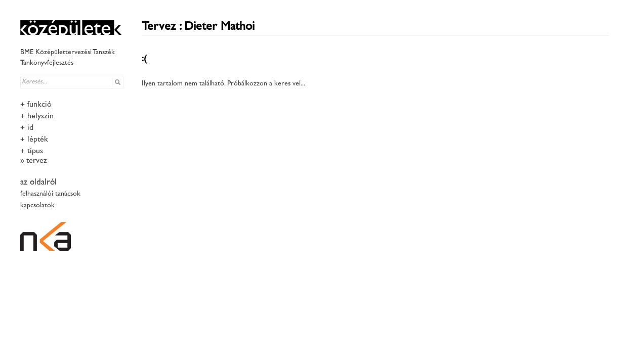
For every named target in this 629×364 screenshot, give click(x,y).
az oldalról (38, 183)
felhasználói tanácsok (50, 194)
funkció (39, 105)
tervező (38, 161)
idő (31, 128)
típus (35, 151)
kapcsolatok (37, 206)
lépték (38, 140)
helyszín (40, 117)
